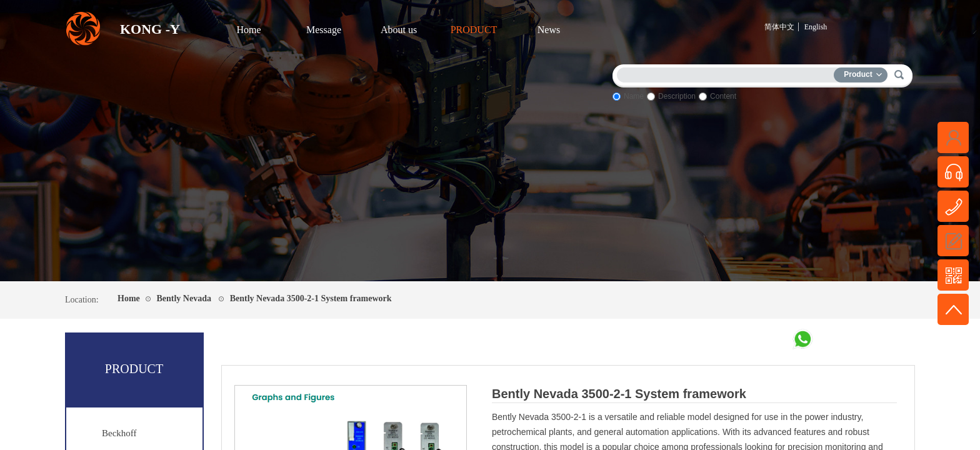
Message (324, 30)
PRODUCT (474, 30)
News (549, 30)
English (816, 27)
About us (399, 30)
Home (248, 30)
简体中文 (779, 27)
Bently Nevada (184, 298)
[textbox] (728, 73)
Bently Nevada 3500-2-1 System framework (311, 298)
